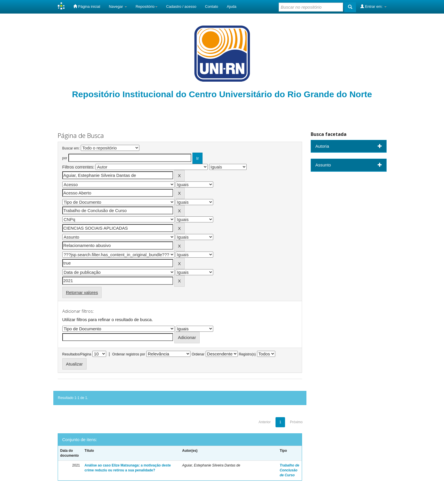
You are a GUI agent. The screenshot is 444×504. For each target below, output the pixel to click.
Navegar (118, 6)
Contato (212, 6)
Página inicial (87, 6)
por (65, 158)
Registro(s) (247, 354)
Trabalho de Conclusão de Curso (289, 470)
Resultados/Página (77, 354)
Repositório (147, 6)
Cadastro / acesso (181, 6)
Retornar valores (82, 292)
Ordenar (198, 354)
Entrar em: (373, 6)
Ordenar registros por (129, 354)
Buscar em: (71, 148)
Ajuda (232, 6)
